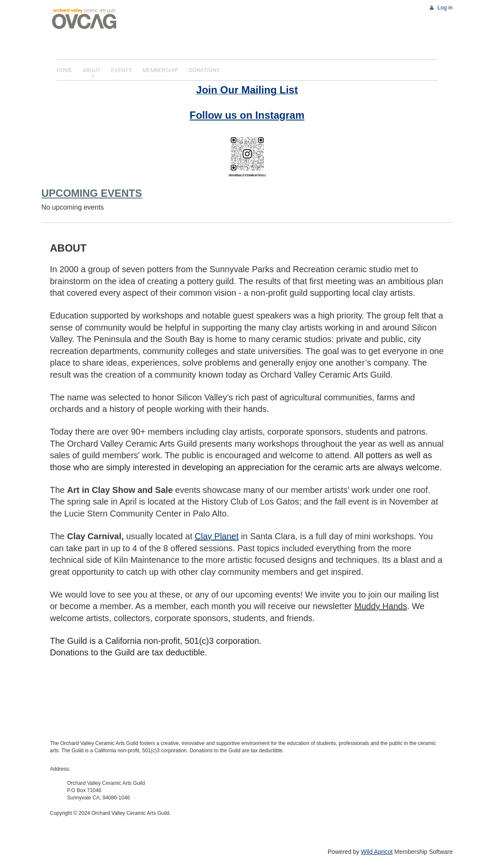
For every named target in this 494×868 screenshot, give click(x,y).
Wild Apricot (377, 852)
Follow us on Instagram (247, 115)
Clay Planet (217, 536)
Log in (445, 8)
